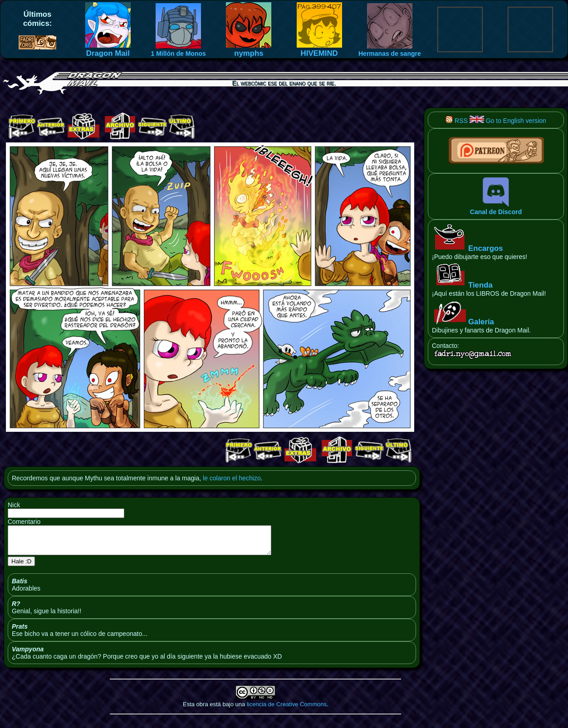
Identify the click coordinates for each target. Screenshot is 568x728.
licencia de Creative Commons (287, 710)
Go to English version (508, 121)
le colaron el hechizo (232, 478)
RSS (457, 121)
